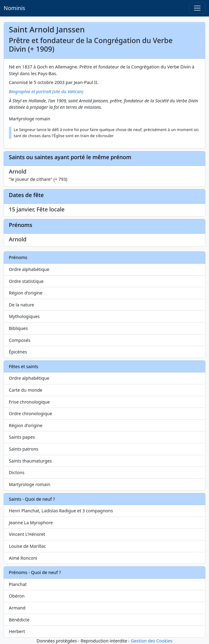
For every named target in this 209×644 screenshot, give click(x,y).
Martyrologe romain (30, 484)
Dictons (17, 472)
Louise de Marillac (27, 546)
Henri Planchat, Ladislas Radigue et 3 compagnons (61, 511)
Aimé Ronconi (23, 558)
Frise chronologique (29, 402)
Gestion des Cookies (152, 641)
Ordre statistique (26, 281)
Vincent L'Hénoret (27, 534)
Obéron (17, 596)
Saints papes (22, 437)
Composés (20, 340)
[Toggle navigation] (197, 8)
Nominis (14, 8)
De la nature (22, 305)
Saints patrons (24, 449)
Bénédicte (19, 620)
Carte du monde (26, 390)
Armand (17, 608)
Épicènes (18, 352)
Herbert (17, 631)
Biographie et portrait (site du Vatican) (46, 91)
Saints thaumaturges (30, 461)
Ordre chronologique (31, 413)
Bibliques (18, 328)
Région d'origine (26, 293)
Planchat (18, 584)
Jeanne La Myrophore (31, 523)
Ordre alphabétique (29, 269)
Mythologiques (24, 316)
